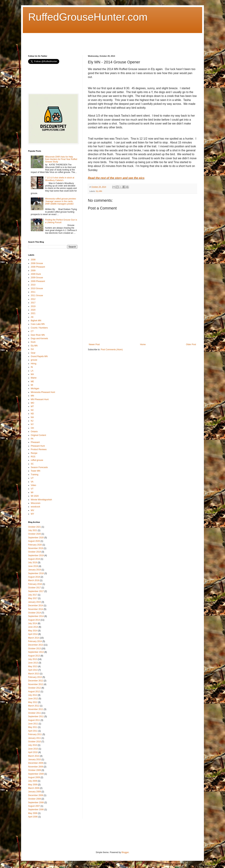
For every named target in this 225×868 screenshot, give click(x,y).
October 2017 (35, 588)
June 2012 (33, 699)
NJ (32, 421)
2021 (33, 313)
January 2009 (35, 792)
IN (32, 367)
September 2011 (36, 716)
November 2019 (36, 548)
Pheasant (35, 442)
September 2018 (36, 573)
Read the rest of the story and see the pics (116, 178)
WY (32, 514)
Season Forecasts (39, 467)
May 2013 (33, 666)
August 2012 (34, 692)
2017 (33, 303)
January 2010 (35, 759)
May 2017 (33, 598)
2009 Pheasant (38, 281)
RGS (33, 457)
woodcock (35, 507)
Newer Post (94, 344)
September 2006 (36, 810)
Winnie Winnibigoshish (41, 500)
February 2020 (35, 545)
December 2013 (36, 645)
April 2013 (33, 670)
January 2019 (35, 570)
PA (32, 439)
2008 (33, 260)
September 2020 (36, 538)
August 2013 (34, 656)
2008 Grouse (37, 263)
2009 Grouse (37, 278)
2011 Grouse (37, 295)
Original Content (38, 435)
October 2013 (35, 649)
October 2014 (35, 613)
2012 (33, 299)
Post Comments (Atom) (112, 350)
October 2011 (35, 713)
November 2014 (36, 609)
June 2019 (33, 566)
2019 (33, 306)
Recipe (34, 453)
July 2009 (33, 781)
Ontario (34, 432)
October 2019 (35, 552)
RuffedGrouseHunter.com (88, 17)
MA (32, 374)
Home (143, 344)
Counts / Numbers (39, 328)
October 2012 (35, 688)
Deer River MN (38, 335)
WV (32, 510)
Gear (33, 353)
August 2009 (34, 777)
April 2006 (33, 817)
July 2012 (33, 695)
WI (32, 492)
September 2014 (36, 616)
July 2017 (33, 595)
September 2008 (36, 803)
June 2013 (33, 663)
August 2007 (34, 806)
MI (32, 385)
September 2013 (36, 652)
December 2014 (36, 606)
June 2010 (33, 749)
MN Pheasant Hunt (40, 399)
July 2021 (33, 530)
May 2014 (33, 631)
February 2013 (35, 677)
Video (33, 485)
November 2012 (36, 684)
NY (32, 424)
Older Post (191, 344)
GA (32, 349)
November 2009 (36, 767)
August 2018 (34, 577)
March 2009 (34, 788)
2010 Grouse (37, 288)
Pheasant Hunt (38, 446)
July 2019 (33, 563)
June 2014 (33, 627)
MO (32, 403)
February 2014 (35, 641)
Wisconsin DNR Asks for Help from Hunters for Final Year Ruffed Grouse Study (61, 159)
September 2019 (36, 555)
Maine (34, 378)
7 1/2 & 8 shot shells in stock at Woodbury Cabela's (60, 179)
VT (32, 489)
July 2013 (33, 659)
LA (32, 371)
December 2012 (36, 681)
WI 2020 (35, 496)
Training (35, 475)
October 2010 (35, 742)
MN (32, 396)
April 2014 (33, 634)
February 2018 (35, 584)
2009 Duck (36, 274)
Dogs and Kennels (39, 338)
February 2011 (35, 734)
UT (32, 478)
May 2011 (33, 727)
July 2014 (33, 623)
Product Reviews (39, 449)
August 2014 (34, 620)
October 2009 (35, 770)
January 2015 (35, 602)
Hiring (33, 364)
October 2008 (35, 799)
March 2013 (34, 674)
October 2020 (35, 534)
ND (32, 414)
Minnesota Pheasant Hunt (43, 392)
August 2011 (34, 720)
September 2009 (36, 774)
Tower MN (36, 471)
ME (32, 382)
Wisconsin (36, 503)
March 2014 (34, 638)
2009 (33, 271)
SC (32, 464)
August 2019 (34, 559)
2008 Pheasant (38, 267)
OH (32, 428)
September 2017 (36, 591)
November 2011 (36, 709)
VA (32, 482)
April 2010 (33, 752)
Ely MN (99, 191)
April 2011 (33, 731)
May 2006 (33, 813)
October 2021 (35, 527)
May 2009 (33, 785)
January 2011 (35, 738)
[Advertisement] (92, 41)
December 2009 (36, 763)
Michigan (35, 389)
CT (32, 331)
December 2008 (36, 795)
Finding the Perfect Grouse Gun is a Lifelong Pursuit (61, 221)
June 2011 (33, 724)
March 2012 (34, 706)
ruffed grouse (37, 460)
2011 (33, 292)
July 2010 (33, 745)
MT (32, 406)
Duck (33, 342)
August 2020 (34, 541)
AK (32, 317)
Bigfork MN (36, 321)
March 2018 (34, 580)
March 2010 (34, 756)
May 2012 (33, 702)
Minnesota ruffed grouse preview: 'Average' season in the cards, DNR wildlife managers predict (61, 201)
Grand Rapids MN (39, 356)
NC (32, 410)
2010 (33, 285)
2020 (33, 310)
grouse (34, 360)
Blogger (125, 852)
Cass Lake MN (38, 324)
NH (32, 417)
